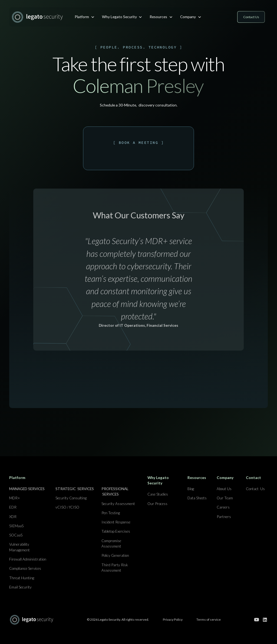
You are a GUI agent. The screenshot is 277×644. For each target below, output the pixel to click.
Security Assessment (118, 504)
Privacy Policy (173, 619)
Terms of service (209, 619)
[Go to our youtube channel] (257, 620)
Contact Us (255, 489)
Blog (191, 489)
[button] (85, 17)
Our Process (157, 504)
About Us (224, 489)
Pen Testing (111, 513)
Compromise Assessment (111, 543)
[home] (37, 17)
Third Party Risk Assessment (115, 568)
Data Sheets (197, 498)
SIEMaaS (16, 526)
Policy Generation (115, 555)
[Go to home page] (31, 620)
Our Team (225, 498)
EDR (13, 507)
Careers (223, 507)
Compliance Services (25, 568)
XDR (13, 517)
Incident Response (116, 522)
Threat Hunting (22, 578)
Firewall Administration (28, 559)
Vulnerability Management (19, 547)
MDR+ (15, 498)
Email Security (20, 587)
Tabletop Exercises (116, 531)
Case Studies (158, 494)
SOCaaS (16, 535)
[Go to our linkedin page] (265, 620)
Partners (224, 517)
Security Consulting (71, 498)
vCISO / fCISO (67, 507)
